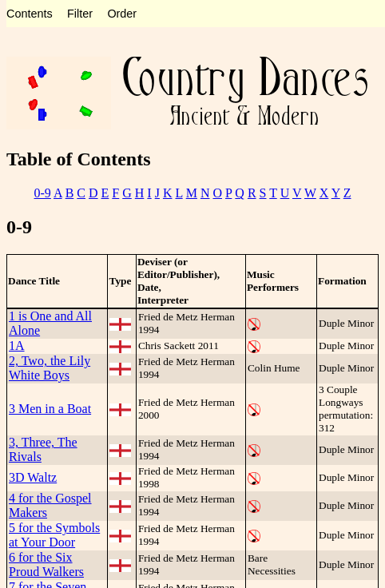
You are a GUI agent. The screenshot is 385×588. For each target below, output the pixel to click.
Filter (80, 14)
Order (122, 14)
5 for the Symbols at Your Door (54, 535)
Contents (30, 14)
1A (17, 346)
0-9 (43, 193)
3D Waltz (33, 477)
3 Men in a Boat (50, 409)
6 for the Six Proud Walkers (46, 564)
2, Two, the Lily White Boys (50, 368)
